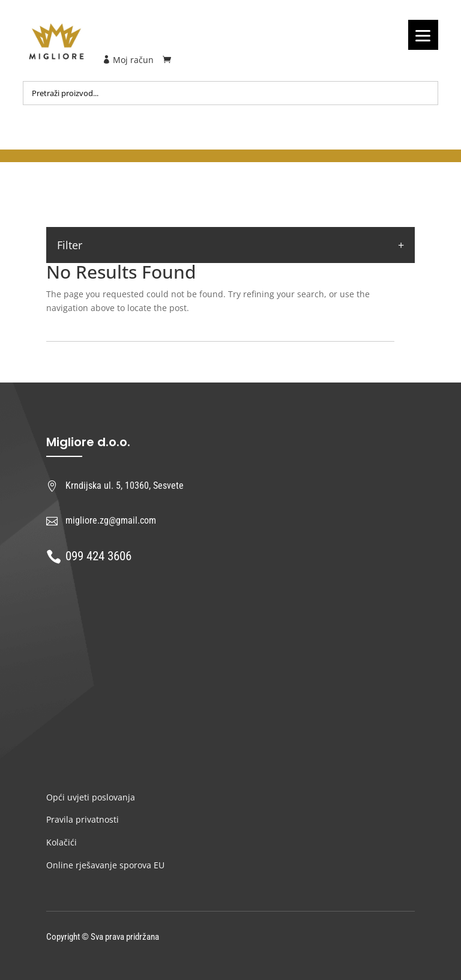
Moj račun (128, 60)
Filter (70, 245)
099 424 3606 (98, 556)
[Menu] (423, 35)
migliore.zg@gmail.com (111, 520)
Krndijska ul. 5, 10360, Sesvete (125, 485)
